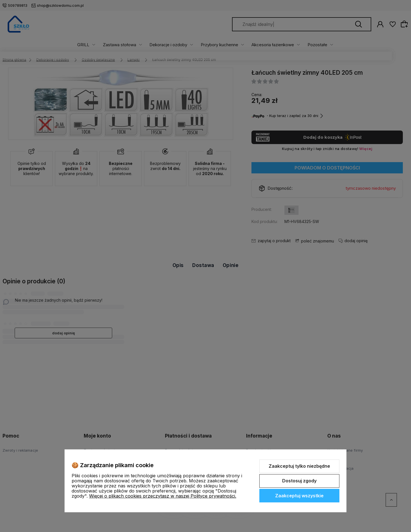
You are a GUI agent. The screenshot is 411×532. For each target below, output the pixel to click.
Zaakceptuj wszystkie (299, 496)
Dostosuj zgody (299, 481)
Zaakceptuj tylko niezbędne (299, 466)
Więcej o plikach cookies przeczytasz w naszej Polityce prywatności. (163, 496)
